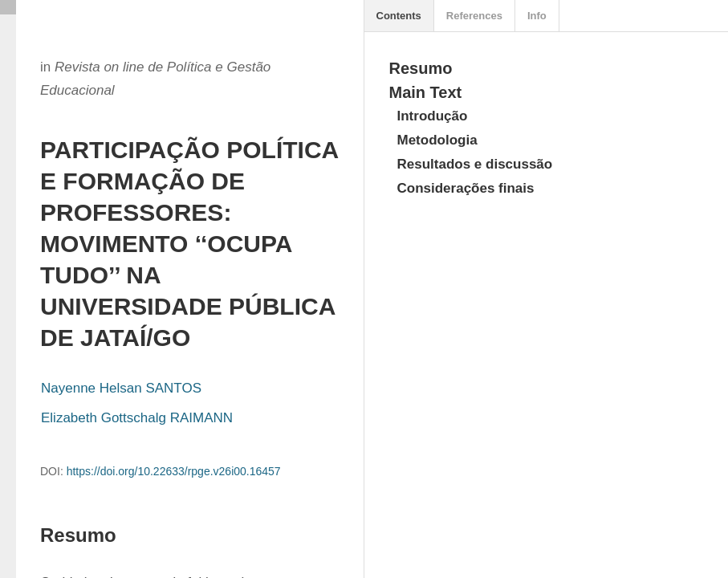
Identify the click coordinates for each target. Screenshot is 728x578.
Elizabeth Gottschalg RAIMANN (137, 418)
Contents (399, 16)
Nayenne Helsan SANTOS (121, 388)
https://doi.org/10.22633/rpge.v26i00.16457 (174, 471)
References (474, 16)
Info (537, 16)
